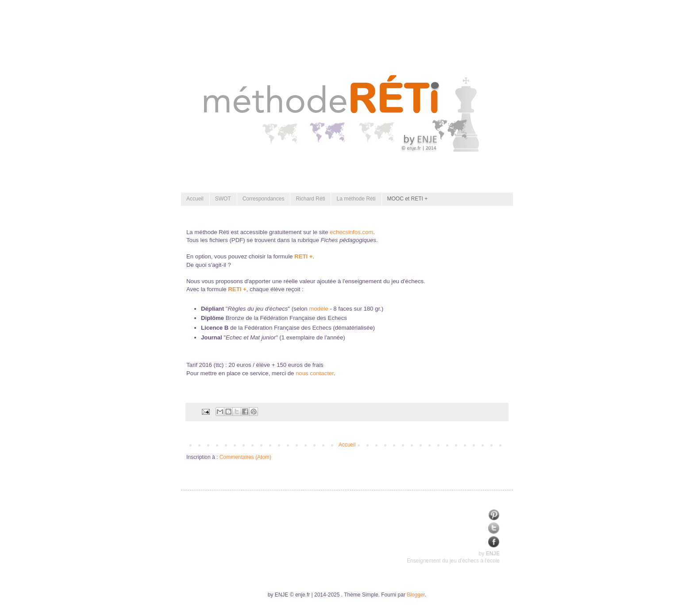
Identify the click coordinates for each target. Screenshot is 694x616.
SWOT (223, 199)
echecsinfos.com (351, 232)
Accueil (195, 199)
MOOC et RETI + (408, 199)
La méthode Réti (356, 199)
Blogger (416, 595)
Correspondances (264, 199)
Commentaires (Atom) (245, 457)
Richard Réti (310, 199)
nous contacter (315, 373)
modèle (318, 309)
